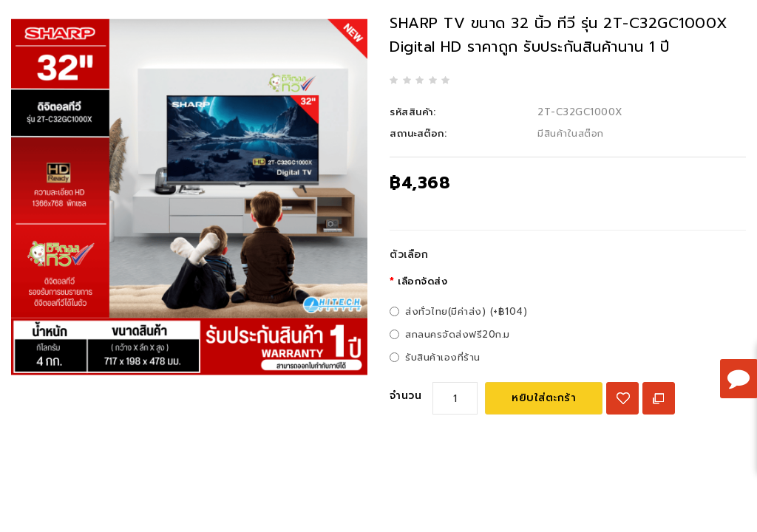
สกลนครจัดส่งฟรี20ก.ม (458, 334)
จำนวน (405, 396)
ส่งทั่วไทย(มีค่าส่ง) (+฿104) (466, 311)
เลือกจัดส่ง (422, 281)
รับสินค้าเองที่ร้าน (443, 357)
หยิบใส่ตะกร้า (544, 398)
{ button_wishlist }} (622, 398)
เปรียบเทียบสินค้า (659, 398)
